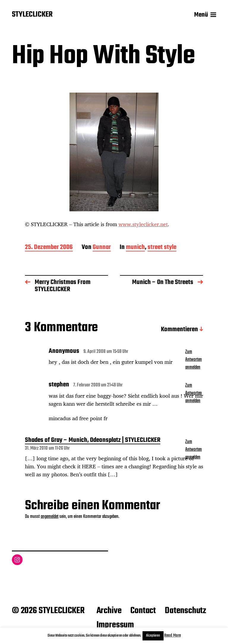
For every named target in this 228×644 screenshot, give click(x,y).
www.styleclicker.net (143, 224)
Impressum (115, 625)
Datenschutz (185, 611)
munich (135, 248)
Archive (109, 611)
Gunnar (102, 248)
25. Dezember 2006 (49, 248)
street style (162, 248)
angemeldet (50, 517)
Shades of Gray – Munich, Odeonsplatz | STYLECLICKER (93, 441)
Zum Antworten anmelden (194, 360)
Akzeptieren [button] (153, 636)
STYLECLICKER (32, 15)
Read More (172, 636)
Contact (143, 611)
